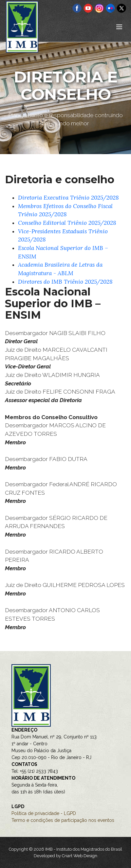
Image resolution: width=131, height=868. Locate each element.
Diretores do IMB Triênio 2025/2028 (65, 282)
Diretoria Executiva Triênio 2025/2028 (68, 198)
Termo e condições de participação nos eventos (63, 820)
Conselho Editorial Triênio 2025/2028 (67, 223)
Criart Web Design (80, 856)
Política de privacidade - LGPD (44, 813)
